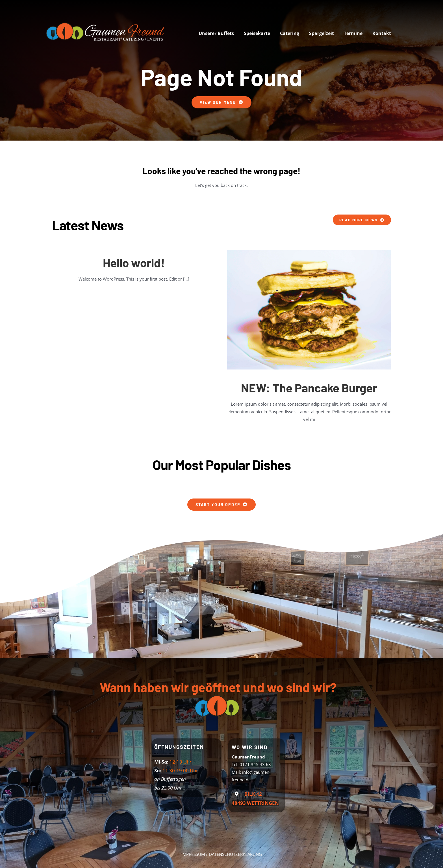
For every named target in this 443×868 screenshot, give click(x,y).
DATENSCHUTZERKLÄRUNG (235, 854)
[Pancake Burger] (309, 252)
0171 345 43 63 (255, 764)
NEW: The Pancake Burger (309, 388)
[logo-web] (107, 22)
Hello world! (134, 263)
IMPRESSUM (193, 854)
